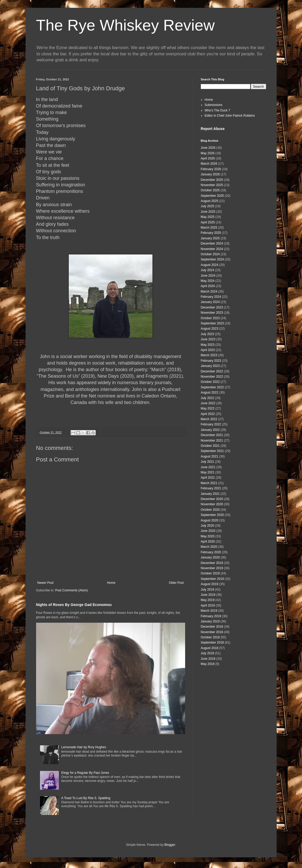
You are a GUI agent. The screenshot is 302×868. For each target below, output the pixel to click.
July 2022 (207, 398)
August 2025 (210, 201)
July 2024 (207, 270)
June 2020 (208, 531)
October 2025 (210, 190)
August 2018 (210, 648)
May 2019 (208, 600)
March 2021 (209, 483)
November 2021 (212, 441)
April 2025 (208, 222)
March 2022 (209, 419)
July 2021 (207, 462)
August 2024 (210, 265)
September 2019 (212, 579)
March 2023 (209, 355)
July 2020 (207, 526)
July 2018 (207, 653)
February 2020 (211, 552)
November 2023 (212, 313)
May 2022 (208, 408)
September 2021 (212, 451)
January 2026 (210, 174)
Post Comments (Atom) (72, 590)
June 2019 (208, 595)
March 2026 (209, 164)
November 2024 (212, 249)
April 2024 (208, 286)
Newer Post (45, 583)
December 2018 (212, 627)
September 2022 (212, 387)
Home (111, 583)
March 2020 (209, 547)
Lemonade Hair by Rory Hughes (84, 747)
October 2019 (210, 573)
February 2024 (211, 297)
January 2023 (210, 366)
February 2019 (211, 616)
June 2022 (208, 403)
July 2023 (207, 334)
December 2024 (212, 243)
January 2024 (210, 302)
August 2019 (210, 584)
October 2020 (210, 510)
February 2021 (211, 488)
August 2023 (210, 329)
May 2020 (208, 536)
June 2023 (208, 339)
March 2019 (209, 611)
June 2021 (208, 467)
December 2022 (212, 371)
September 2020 (212, 515)
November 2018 (212, 632)
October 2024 (210, 254)
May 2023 (208, 345)
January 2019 (210, 621)
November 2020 (212, 504)
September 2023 (212, 323)
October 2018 (210, 637)
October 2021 (210, 446)
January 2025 (210, 238)
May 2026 (208, 153)
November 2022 (212, 377)
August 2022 (210, 393)
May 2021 (208, 472)
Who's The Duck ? (217, 110)
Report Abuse (213, 129)
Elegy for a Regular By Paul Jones (85, 773)
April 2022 (208, 414)
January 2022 (210, 430)
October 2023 (210, 318)
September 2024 (212, 259)
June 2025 (208, 212)
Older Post (176, 583)
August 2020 (210, 520)
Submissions (214, 105)
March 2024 (209, 292)
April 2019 (208, 605)
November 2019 (212, 568)
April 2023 (208, 350)
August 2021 (210, 456)
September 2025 (212, 196)
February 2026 (211, 169)
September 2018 (212, 643)
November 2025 (212, 185)
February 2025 (211, 233)
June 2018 (208, 659)
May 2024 (208, 281)
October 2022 (210, 382)
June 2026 (208, 148)
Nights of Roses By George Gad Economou (74, 605)
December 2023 (212, 307)
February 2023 (211, 361)
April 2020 (208, 542)
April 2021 (208, 478)
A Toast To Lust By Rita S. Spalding (86, 798)
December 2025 (212, 180)
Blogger (170, 845)
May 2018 (208, 664)
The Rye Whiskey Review (126, 25)
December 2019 (212, 563)
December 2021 (212, 435)
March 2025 (209, 228)
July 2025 (207, 206)
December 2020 (212, 499)
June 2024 (208, 276)
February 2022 (211, 424)
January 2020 (210, 557)
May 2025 (208, 217)
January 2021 (210, 494)
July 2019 (207, 590)
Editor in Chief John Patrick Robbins (230, 116)
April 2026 (208, 158)
